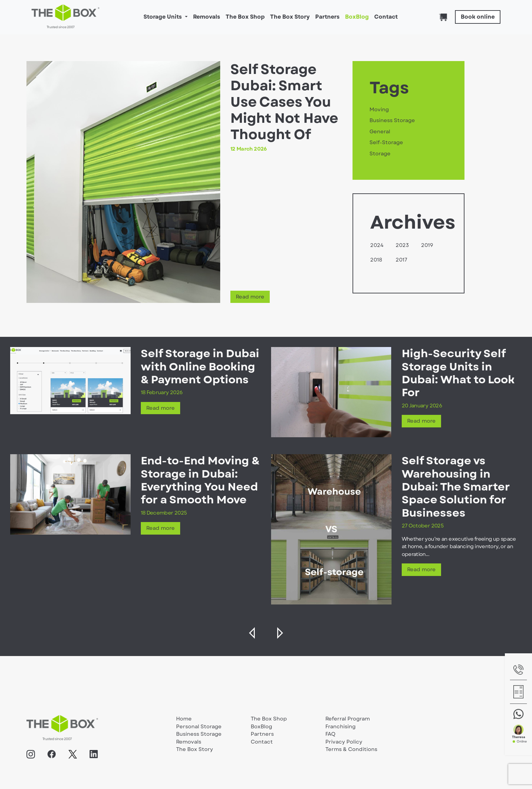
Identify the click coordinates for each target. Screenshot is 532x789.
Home (184, 719)
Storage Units (163, 17)
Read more (250, 297)
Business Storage (392, 120)
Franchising (340, 727)
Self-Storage (386, 142)
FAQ (330, 734)
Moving (379, 110)
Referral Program (348, 719)
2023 (402, 245)
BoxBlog (357, 17)
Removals (207, 17)
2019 (427, 245)
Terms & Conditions (351, 749)
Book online (478, 17)
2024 (377, 245)
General (380, 132)
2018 (376, 260)
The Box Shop (245, 17)
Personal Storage (199, 727)
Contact (386, 17)
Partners (327, 17)
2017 (401, 260)
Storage (380, 154)
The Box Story (290, 17)
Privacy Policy (344, 742)
